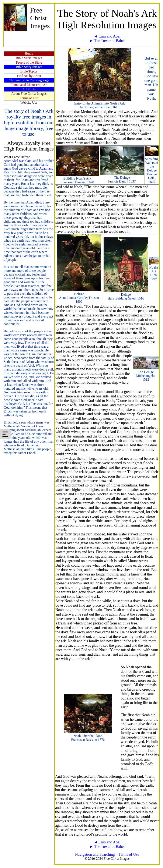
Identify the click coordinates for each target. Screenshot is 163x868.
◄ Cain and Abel (107, 36)
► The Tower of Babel (107, 41)
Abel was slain (21, 161)
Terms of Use (129, 854)
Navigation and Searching (95, 854)
